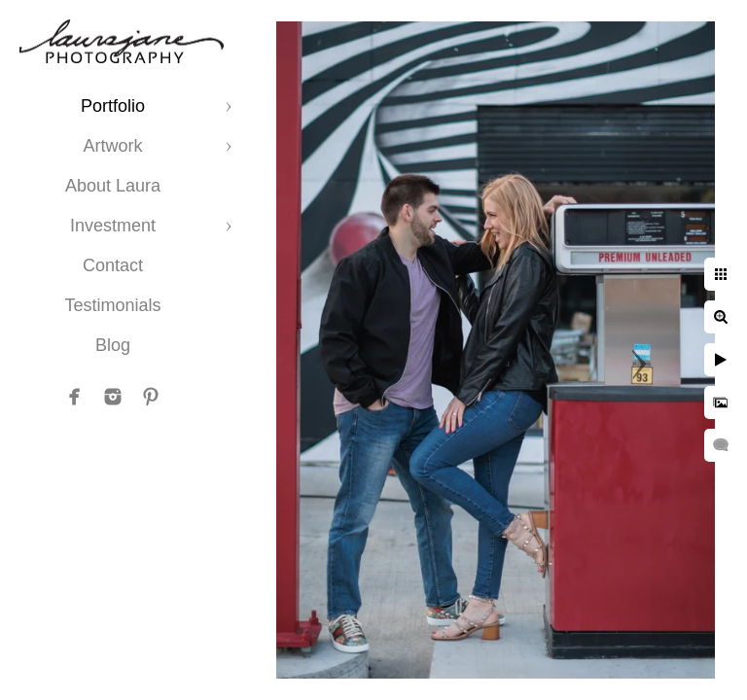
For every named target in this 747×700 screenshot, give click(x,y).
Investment (113, 226)
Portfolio (113, 106)
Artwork (112, 146)
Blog (113, 345)
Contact (113, 265)
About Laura (113, 186)
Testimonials (112, 305)
